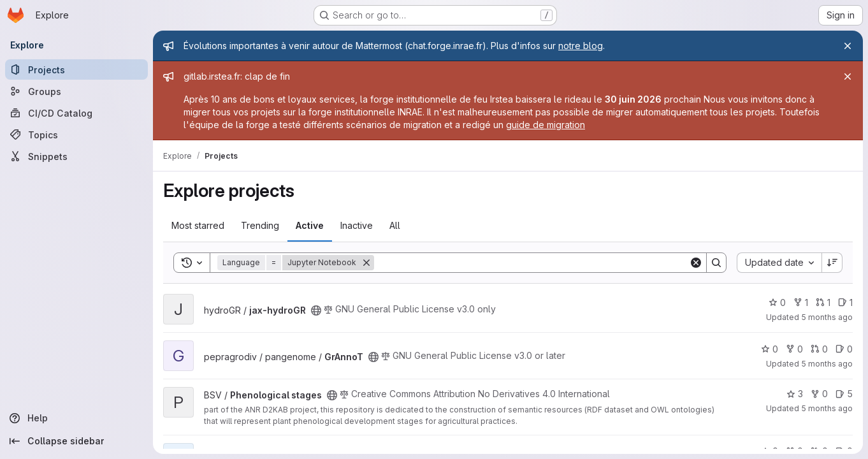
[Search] (532, 263)
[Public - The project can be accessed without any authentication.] (316, 310)
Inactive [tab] (357, 225)
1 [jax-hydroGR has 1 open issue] (845, 302)
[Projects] (76, 69)
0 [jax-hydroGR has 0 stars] (777, 302)
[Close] (848, 46)
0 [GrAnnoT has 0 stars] (770, 349)
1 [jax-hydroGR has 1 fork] (801, 302)
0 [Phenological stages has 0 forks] (819, 394)
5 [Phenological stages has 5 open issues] (844, 394)
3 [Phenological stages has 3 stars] (795, 394)
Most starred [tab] (198, 225)
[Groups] (76, 91)
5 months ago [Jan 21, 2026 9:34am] (827, 408)
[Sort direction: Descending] (832, 263)
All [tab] (395, 225)
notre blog (581, 46)
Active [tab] (310, 225)
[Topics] (76, 135)
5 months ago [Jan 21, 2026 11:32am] (827, 317)
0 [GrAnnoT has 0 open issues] (844, 349)
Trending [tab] (260, 225)
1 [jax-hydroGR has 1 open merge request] (823, 302)
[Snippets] (76, 156)
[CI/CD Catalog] (76, 113)
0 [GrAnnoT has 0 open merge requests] (819, 349)
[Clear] (696, 263)
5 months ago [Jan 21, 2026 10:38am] (827, 364)
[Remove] (366, 263)
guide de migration (546, 125)
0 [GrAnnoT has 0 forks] (794, 349)
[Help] (76, 418)
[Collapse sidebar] (76, 441)
